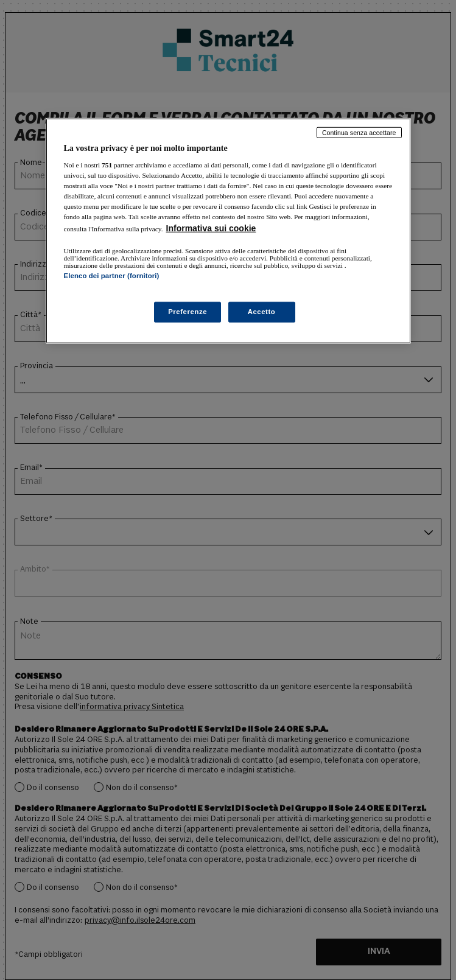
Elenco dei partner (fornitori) (112, 276)
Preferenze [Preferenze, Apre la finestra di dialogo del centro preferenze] (188, 312)
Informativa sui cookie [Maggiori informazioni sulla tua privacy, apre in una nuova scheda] (211, 228)
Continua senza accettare (359, 132)
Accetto (262, 312)
